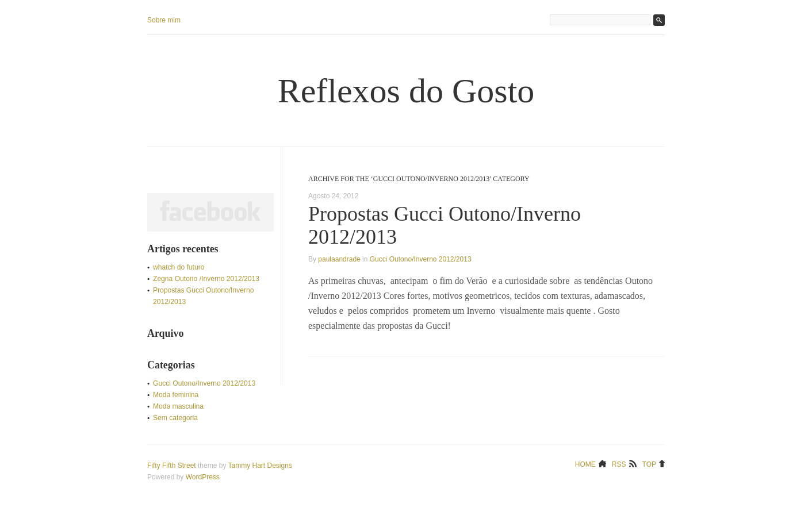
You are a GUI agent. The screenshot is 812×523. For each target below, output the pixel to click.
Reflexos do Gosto (406, 91)
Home (585, 464)
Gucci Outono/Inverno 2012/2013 (421, 259)
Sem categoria (175, 418)
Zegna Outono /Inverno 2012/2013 (206, 279)
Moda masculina (178, 406)
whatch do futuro (179, 267)
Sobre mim (164, 20)
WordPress (203, 477)
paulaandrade (339, 259)
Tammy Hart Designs (260, 466)
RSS (619, 464)
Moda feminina (176, 395)
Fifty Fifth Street (172, 466)
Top (649, 464)
